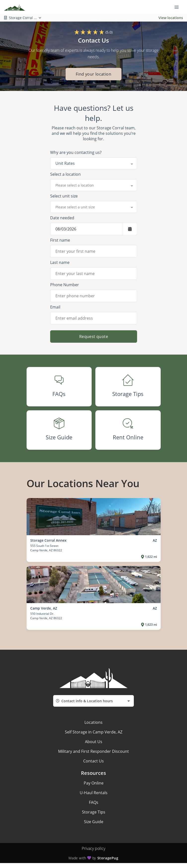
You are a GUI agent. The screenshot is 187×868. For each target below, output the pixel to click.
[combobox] (94, 163)
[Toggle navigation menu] (179, 7)
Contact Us (93, 761)
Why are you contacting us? (76, 152)
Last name (60, 262)
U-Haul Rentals (94, 793)
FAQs (94, 802)
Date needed (62, 218)
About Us (94, 742)
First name (60, 240)
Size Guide (94, 822)
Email (55, 307)
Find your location (93, 74)
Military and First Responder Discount (93, 751)
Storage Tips (94, 812)
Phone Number (65, 285)
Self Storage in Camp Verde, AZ (94, 732)
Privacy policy (93, 848)
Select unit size (64, 196)
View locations (171, 18)
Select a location (65, 174)
